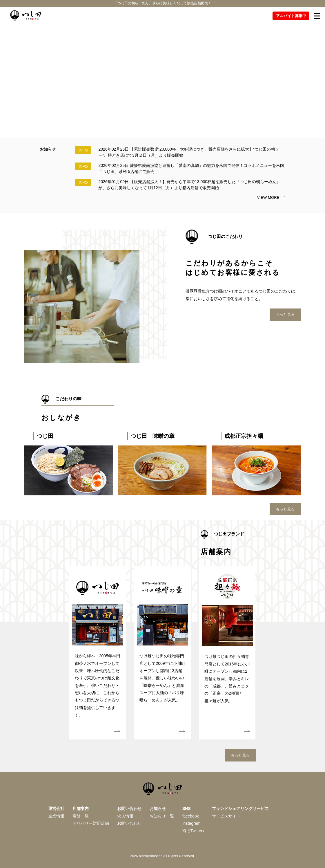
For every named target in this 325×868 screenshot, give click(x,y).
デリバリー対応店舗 (91, 823)
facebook (191, 816)
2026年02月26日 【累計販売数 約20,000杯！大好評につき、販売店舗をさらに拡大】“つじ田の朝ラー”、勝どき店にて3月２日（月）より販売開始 (188, 152)
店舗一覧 (81, 816)
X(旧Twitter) (193, 831)
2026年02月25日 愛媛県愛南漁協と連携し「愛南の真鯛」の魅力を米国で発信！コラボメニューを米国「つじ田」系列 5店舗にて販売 (191, 168)
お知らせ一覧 (162, 816)
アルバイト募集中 (291, 18)
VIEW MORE (268, 197)
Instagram (191, 823)
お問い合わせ (129, 823)
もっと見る (285, 314)
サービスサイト (226, 816)
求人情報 (125, 816)
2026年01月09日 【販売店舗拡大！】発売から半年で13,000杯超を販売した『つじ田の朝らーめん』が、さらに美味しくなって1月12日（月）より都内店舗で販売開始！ (189, 185)
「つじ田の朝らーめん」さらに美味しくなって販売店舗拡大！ (163, 4)
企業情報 (56, 816)
